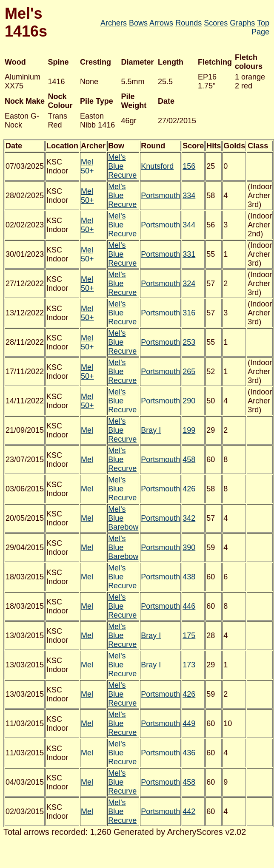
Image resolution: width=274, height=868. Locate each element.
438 (189, 577)
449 (189, 723)
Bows (138, 23)
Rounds (188, 23)
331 (189, 254)
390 (189, 547)
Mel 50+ (87, 166)
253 (189, 342)
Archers (114, 23)
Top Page (260, 27)
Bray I (151, 430)
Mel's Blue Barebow (123, 518)
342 (189, 518)
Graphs (242, 23)
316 (189, 313)
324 (189, 284)
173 (189, 665)
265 (189, 372)
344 (189, 225)
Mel (87, 430)
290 (189, 401)
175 (189, 635)
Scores (216, 23)
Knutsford (157, 166)
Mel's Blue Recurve (122, 166)
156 (189, 166)
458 (189, 460)
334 (189, 196)
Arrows (161, 23)
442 (189, 811)
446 (189, 606)
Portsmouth (160, 196)
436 (189, 753)
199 (189, 430)
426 (189, 489)
